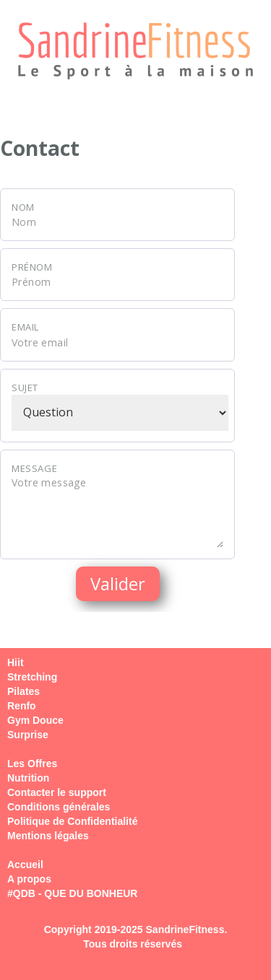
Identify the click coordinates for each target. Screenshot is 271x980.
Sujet (25, 388)
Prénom (32, 267)
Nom (23, 207)
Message (34, 468)
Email (25, 327)
